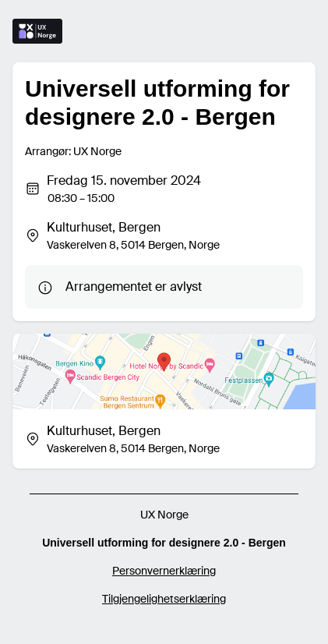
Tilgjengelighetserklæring (164, 599)
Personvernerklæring (164, 571)
